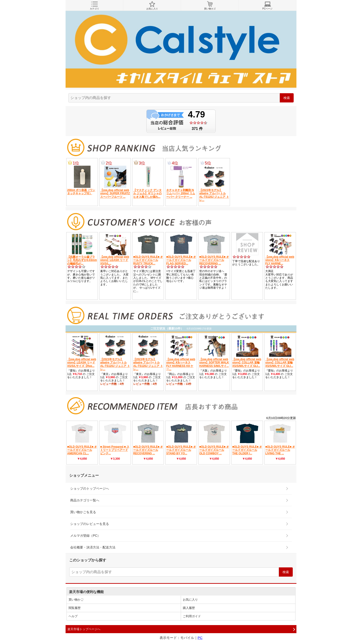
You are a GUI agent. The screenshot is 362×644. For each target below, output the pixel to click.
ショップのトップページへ (90, 488)
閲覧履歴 (75, 608)
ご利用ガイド (192, 616)
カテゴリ (94, 6)
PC (200, 638)
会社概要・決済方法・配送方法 (93, 547)
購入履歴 (189, 608)
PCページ (267, 6)
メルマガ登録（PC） (85, 536)
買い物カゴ (210, 6)
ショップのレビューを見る (90, 524)
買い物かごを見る (83, 512)
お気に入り (152, 6)
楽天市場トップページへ (84, 629)
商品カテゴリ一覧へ (85, 500)
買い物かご (76, 600)
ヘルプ (73, 616)
